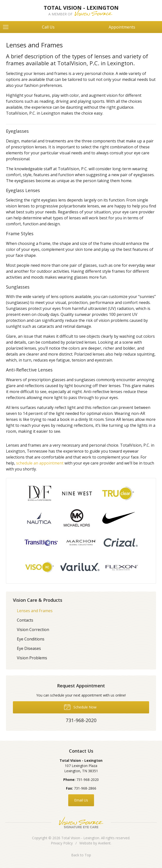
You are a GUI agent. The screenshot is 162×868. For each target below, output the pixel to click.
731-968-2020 (88, 780)
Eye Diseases (29, 648)
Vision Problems (32, 658)
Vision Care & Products (38, 600)
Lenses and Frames (35, 611)
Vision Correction (33, 630)
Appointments (122, 27)
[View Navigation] (7, 27)
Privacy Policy (62, 843)
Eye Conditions (31, 639)
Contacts (25, 620)
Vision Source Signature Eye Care (81, 822)
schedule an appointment (40, 463)
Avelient (104, 843)
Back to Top (81, 855)
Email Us (81, 800)
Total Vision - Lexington (80, 838)
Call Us (48, 27)
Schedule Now (80, 707)
